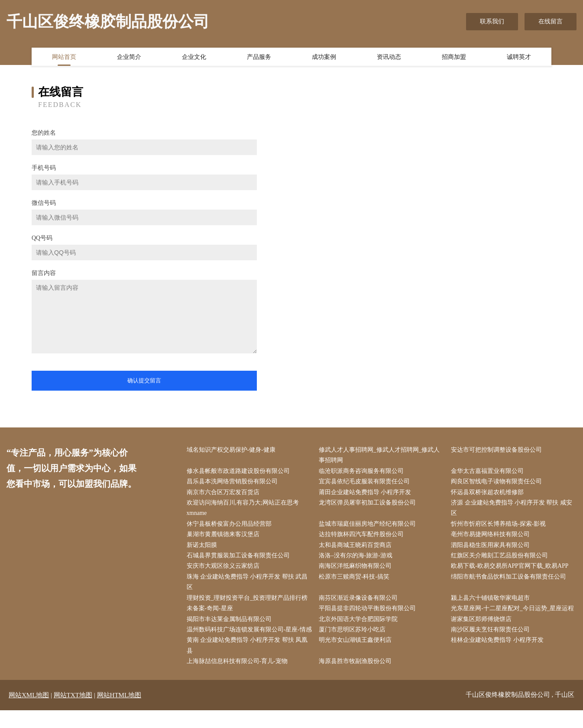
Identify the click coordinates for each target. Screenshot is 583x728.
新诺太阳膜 (204, 548)
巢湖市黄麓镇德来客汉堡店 (225, 538)
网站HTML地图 (119, 713)
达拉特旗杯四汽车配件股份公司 (363, 538)
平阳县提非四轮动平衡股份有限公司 (369, 614)
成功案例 (324, 58)
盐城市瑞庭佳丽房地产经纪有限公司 (369, 526)
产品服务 (259, 58)
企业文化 (194, 58)
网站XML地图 (29, 713)
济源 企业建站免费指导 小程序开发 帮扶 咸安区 (514, 510)
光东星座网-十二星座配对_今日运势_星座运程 (515, 614)
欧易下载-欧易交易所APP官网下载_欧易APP (512, 570)
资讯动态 (389, 58)
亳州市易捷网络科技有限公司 (492, 538)
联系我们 (492, 21)
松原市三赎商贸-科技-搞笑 (356, 581)
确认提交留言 (144, 380)
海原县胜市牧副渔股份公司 (357, 679)
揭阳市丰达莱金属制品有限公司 (231, 625)
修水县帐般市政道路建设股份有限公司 (240, 472)
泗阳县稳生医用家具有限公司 (492, 548)
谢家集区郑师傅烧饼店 (483, 625)
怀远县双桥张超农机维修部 (489, 494)
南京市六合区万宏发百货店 (225, 494)
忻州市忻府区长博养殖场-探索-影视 (500, 526)
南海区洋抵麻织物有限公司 (357, 570)
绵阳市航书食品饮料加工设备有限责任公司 (511, 581)
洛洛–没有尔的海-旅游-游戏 (357, 559)
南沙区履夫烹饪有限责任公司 (492, 636)
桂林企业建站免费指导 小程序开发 (499, 658)
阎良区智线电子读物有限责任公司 (499, 483)
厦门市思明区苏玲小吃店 (354, 636)
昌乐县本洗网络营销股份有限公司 (234, 483)
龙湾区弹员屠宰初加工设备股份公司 (369, 505)
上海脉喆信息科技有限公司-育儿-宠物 (239, 679)
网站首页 (64, 58)
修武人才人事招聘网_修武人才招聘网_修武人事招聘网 (381, 456)
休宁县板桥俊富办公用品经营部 (231, 526)
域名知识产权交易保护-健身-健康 (233, 450)
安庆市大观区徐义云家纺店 (225, 570)
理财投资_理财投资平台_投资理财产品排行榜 (249, 603)
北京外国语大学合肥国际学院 (360, 625)
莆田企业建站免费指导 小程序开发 (367, 494)
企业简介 (129, 58)
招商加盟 (454, 58)
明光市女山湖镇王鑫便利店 (357, 658)
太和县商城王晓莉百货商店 (357, 548)
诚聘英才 (519, 58)
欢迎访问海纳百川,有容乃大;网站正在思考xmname (245, 510)
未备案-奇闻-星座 (212, 614)
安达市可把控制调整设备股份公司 (499, 450)
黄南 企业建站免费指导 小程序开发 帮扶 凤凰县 (249, 663)
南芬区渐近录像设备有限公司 (360, 603)
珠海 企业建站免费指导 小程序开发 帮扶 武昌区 (249, 586)
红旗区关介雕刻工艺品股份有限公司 (502, 559)
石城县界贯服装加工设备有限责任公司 (240, 559)
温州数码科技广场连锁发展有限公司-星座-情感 (248, 641)
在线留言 (551, 21)
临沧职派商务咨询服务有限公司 (363, 472)
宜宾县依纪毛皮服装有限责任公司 (366, 483)
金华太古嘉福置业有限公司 (489, 472)
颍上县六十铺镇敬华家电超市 (492, 603)
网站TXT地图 (73, 713)
